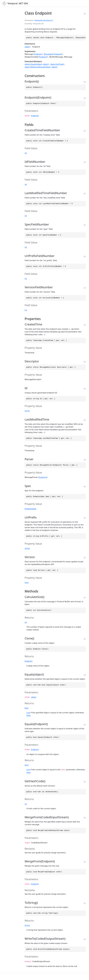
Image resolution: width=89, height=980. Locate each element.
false (28, 715)
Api (45, 20)
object (27, 47)
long (27, 582)
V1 (52, 20)
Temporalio (39, 20)
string (27, 411)
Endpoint (38, 54)
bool (27, 708)
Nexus (49, 20)
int (26, 153)
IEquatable (48, 54)
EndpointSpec (31, 509)
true (28, 713)
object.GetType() (57, 64)
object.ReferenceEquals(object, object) (41, 67)
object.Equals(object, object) (37, 64)
